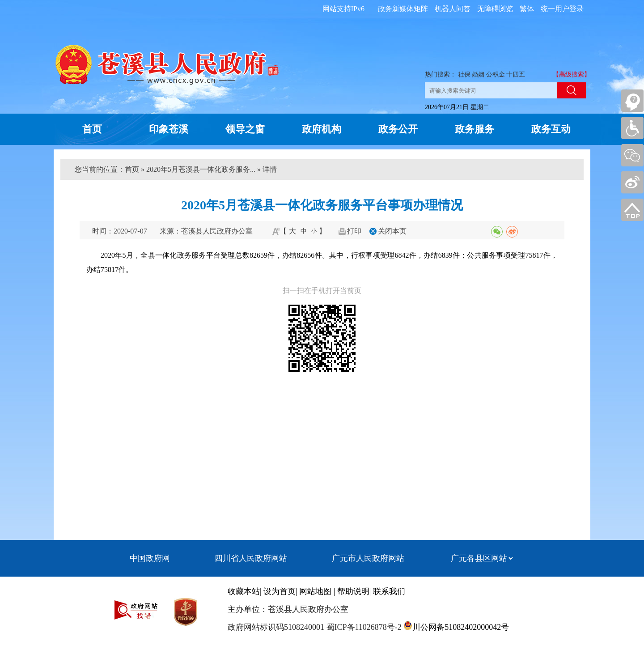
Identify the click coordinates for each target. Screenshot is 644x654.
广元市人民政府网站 (368, 558)
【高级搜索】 (572, 74)
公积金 (496, 74)
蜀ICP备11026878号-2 (363, 627)
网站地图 (315, 591)
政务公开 (398, 129)
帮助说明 (353, 591)
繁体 (527, 9)
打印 (354, 231)
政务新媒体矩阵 (403, 9)
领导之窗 (245, 129)
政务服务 (475, 129)
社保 (464, 74)
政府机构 (322, 129)
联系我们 (389, 591)
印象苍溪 (169, 129)
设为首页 (280, 591)
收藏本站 (244, 591)
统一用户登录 (562, 9)
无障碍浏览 (495, 9)
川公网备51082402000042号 (461, 627)
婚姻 (478, 74)
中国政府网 (150, 558)
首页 (92, 129)
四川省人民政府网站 (251, 558)
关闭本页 (392, 231)
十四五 (516, 74)
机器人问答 (453, 9)
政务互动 (551, 129)
